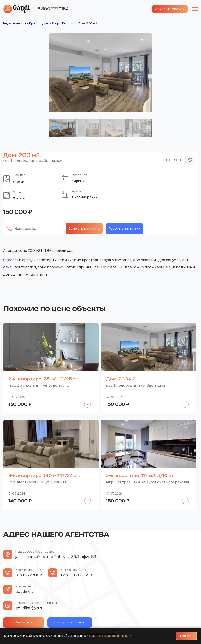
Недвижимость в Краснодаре (26, 23)
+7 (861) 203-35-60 (78, 575)
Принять (186, 636)
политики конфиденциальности (110, 636)
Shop (55, 23)
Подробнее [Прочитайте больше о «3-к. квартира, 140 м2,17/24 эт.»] (85, 498)
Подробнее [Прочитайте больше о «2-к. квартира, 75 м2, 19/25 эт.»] (85, 401)
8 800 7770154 (53, 9)
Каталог (69, 23)
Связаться (25, 622)
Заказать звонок (169, 9)
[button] (190, 160)
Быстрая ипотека (73, 622)
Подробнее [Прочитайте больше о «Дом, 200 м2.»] (183, 401)
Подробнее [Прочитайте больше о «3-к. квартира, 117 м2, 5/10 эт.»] (183, 498)
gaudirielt (24, 592)
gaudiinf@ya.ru (29, 608)
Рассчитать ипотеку (124, 228)
